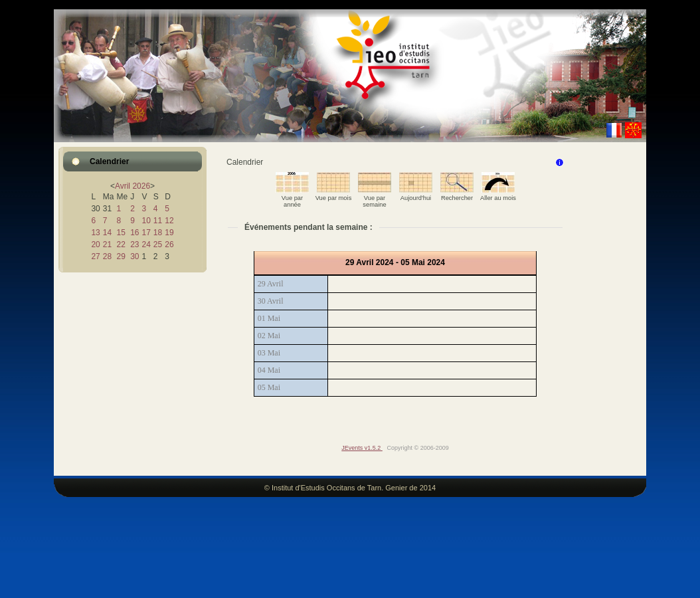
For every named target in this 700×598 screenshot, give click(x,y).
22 (121, 245)
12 (169, 221)
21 (107, 245)
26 (169, 245)
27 (95, 256)
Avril (123, 186)
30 (134, 256)
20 (95, 245)
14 (107, 233)
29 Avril (271, 284)
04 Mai (269, 370)
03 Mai (269, 353)
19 (169, 233)
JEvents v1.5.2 (362, 448)
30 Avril (271, 301)
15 (121, 233)
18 (158, 233)
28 (107, 256)
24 (146, 245)
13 (95, 233)
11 (158, 221)
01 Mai (269, 318)
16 (134, 233)
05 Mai (269, 387)
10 (146, 221)
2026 (141, 186)
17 (146, 233)
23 (134, 245)
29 (121, 256)
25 (158, 245)
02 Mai (269, 336)
